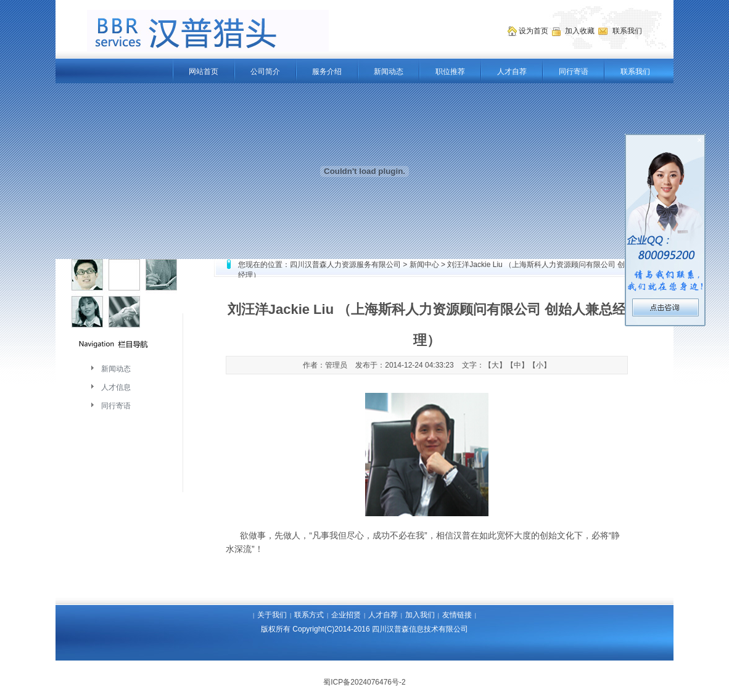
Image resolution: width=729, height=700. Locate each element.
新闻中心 (424, 265)
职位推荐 (450, 72)
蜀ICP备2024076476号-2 (364, 682)
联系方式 (309, 615)
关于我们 (272, 615)
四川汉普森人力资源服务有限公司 (345, 265)
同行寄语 (574, 72)
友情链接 (457, 615)
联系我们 (635, 72)
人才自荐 (512, 72)
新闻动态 (389, 72)
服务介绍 (327, 72)
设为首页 (534, 31)
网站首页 (204, 72)
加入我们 (420, 615)
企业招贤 (346, 615)
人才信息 (116, 387)
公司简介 (265, 72)
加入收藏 (581, 31)
